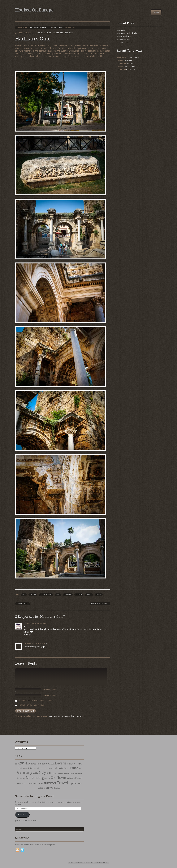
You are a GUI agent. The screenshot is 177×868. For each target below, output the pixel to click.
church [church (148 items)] (79, 763)
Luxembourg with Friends (127, 33)
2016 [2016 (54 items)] (30, 764)
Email (49, 695)
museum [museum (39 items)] (78, 773)
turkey (99, 595)
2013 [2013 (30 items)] (17, 764)
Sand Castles (23, 604)
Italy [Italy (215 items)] (42, 773)
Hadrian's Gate (46, 595)
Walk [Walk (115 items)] (52, 788)
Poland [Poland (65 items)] (79, 778)
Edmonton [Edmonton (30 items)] (44, 768)
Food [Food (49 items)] (66, 768)
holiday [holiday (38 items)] (36, 773)
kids (58, 595)
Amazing (37, 28)
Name (49, 690)
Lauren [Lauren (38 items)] (54, 773)
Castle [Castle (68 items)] (70, 764)
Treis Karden (134, 57)
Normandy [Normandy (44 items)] (21, 778)
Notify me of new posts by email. (32, 705)
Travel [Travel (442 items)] (62, 783)
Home (156, 12)
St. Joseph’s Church (124, 42)
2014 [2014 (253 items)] (23, 763)
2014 (24, 595)
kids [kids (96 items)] (49, 773)
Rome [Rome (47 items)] (34, 784)
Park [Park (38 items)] (73, 778)
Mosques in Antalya (100, 604)
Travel (89, 595)
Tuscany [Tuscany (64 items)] (77, 784)
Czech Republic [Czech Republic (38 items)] (24, 768)
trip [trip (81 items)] (71, 783)
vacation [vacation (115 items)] (43, 788)
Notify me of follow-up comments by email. (36, 700)
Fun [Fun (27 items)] (80, 768)
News (55, 28)
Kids (50, 28)
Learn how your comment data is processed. (67, 716)
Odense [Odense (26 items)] (47, 778)
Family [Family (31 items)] (60, 768)
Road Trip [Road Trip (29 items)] (27, 784)
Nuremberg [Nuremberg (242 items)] (35, 778)
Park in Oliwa (130, 66)
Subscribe (22, 815)
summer (79, 595)
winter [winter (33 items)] (58, 788)
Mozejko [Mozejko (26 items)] (71, 773)
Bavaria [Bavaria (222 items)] (61, 763)
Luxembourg (122, 30)
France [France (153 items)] (73, 768)
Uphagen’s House (123, 39)
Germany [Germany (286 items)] (25, 772)
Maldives (128, 60)
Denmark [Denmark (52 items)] (35, 768)
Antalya (33, 595)
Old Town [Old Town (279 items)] (58, 778)
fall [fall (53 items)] (56, 768)
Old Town (68, 595)
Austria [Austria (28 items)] (52, 764)
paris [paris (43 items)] (69, 778)
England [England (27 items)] (51, 768)
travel (61, 28)
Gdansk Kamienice (124, 36)
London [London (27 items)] (60, 773)
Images (45, 28)
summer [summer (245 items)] (50, 783)
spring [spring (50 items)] (40, 784)
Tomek (41, 33)
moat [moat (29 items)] (66, 773)
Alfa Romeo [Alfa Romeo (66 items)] (43, 764)
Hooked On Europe (34, 10)
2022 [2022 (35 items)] (34, 764)
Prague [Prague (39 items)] (20, 784)
